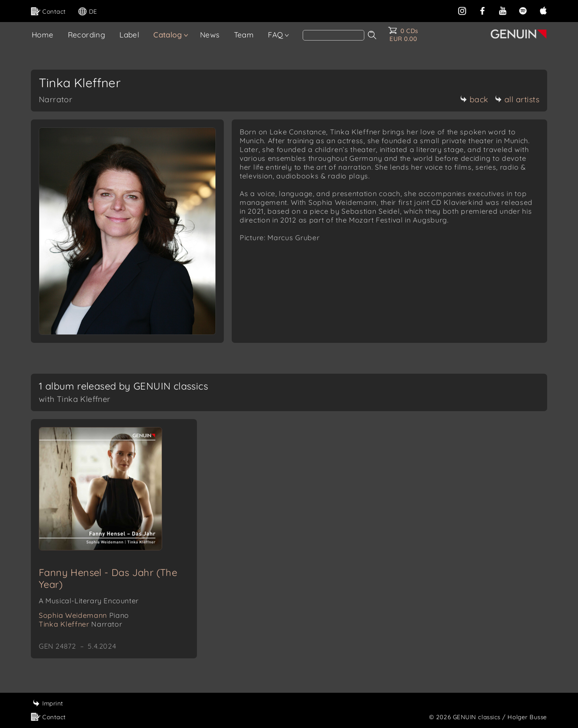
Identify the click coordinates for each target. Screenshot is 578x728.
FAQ (275, 35)
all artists (517, 99)
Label (129, 35)
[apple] (543, 10)
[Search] (333, 35)
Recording (87, 35)
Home (43, 35)
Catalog (168, 35)
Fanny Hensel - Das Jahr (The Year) (108, 578)
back (474, 99)
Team (244, 35)
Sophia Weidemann (84, 615)
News (210, 35)
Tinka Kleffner (80, 624)
